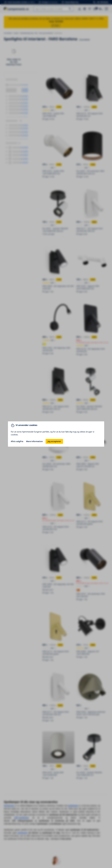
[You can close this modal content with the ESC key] (56, 434)
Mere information (34, 441)
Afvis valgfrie (17, 441)
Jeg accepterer (54, 441)
